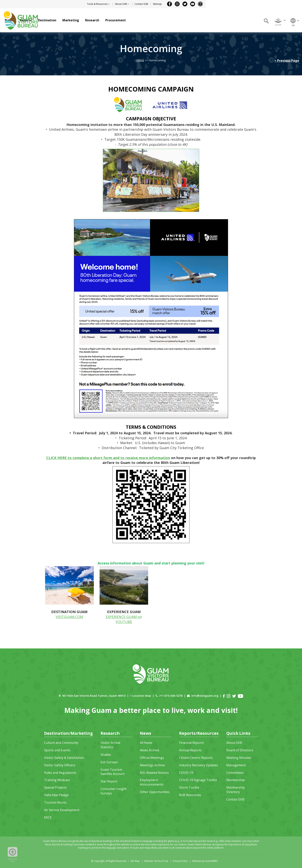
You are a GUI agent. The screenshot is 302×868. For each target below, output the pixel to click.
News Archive (150, 750)
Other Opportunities (155, 792)
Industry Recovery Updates (199, 765)
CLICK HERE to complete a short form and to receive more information (108, 458)
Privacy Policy (180, 861)
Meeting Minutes (239, 758)
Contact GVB (238, 4)
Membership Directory (236, 790)
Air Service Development (62, 810)
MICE (48, 817)
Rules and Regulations (60, 773)
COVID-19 (186, 773)
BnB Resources (190, 795)
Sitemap (254, 4)
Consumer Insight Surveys (114, 791)
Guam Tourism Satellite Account (112, 772)
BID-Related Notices (154, 773)
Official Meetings (152, 758)
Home (140, 60)
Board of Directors (240, 750)
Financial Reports (192, 743)
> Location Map (141, 696)
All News (146, 743)
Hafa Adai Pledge (56, 795)
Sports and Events (57, 750)
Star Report (109, 781)
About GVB (234, 743)
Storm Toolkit (189, 787)
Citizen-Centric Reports (196, 758)
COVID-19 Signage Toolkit (198, 780)
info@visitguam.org (205, 696)
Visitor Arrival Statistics (110, 745)
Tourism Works (55, 802)
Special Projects (55, 787)
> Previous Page (287, 61)
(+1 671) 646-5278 (171, 696)
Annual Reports (190, 750)
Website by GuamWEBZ (205, 861)
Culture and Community (61, 743)
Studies (106, 755)
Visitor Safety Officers (60, 765)
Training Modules (57, 780)
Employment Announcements (152, 782)
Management (236, 765)
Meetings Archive (152, 765)
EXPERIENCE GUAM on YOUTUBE (124, 619)
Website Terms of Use (156, 861)
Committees (235, 773)
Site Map (135, 861)
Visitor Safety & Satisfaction (64, 758)
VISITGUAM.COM (69, 617)
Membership (236, 780)
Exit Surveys (109, 762)
